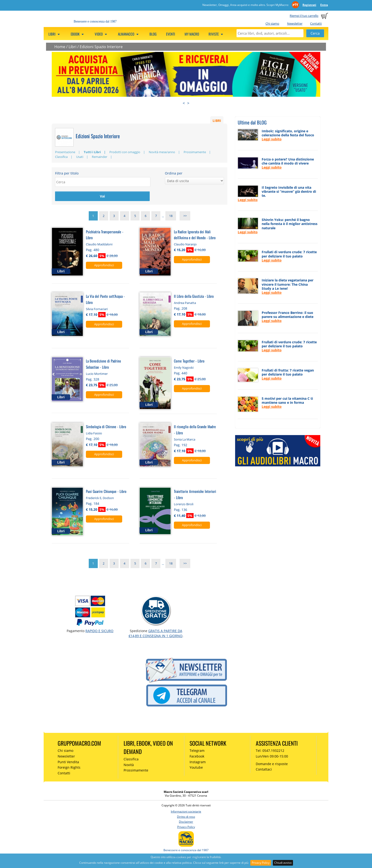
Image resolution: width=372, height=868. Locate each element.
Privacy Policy (261, 863)
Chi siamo (272, 23)
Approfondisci (104, 266)
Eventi (171, 34)
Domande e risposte (272, 764)
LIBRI (217, 120)
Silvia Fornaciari (97, 309)
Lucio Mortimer (97, 374)
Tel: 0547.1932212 (270, 751)
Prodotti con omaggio (125, 152)
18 (171, 217)
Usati (80, 157)
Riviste (216, 34)
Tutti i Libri (92, 152)
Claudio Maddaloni (99, 245)
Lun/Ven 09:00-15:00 (272, 757)
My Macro (192, 34)
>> (185, 217)
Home (60, 47)
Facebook (197, 757)
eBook (78, 34)
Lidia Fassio (94, 434)
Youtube (196, 768)
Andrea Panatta (185, 303)
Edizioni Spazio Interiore (101, 47)
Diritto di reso (186, 817)
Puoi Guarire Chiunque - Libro (106, 492)
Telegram (197, 751)
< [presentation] (184, 103)
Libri (55, 34)
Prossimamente (195, 152)
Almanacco (129, 34)
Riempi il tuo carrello (304, 16)
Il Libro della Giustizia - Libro (194, 297)
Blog (153, 34)
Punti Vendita (68, 762)
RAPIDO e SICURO (99, 631)
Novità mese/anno (162, 152)
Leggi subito (272, 139)
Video (102, 34)
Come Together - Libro (189, 361)
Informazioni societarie (186, 812)
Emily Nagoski (184, 368)
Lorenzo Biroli (184, 505)
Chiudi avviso (283, 863)
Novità (129, 765)
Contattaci (264, 770)
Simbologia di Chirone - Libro (106, 427)
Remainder (100, 157)
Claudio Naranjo (185, 245)
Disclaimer (186, 822)
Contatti (316, 23)
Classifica (61, 157)
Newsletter (295, 23)
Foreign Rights (69, 768)
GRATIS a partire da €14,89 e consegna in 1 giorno (156, 634)
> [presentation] (188, 103)
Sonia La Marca (185, 440)
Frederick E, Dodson (100, 498)
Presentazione (65, 152)
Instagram (198, 762)
